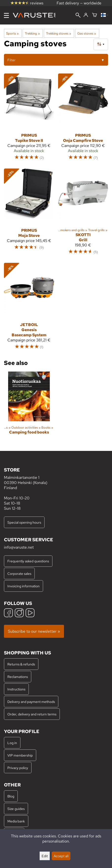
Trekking (32, 33)
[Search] (78, 16)
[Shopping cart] (95, 15)
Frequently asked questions (28, 561)
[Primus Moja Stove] (29, 214)
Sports (12, 33)
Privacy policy (18, 768)
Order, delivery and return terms (32, 714)
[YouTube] (30, 613)
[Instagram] (19, 613)
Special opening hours (24, 522)
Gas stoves (87, 33)
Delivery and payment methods (31, 702)
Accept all (61, 856)
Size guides (16, 809)
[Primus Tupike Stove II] (29, 119)
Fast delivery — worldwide (79, 3)
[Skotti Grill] (83, 214)
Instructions (16, 689)
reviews (27, 3)
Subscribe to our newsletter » (34, 631)
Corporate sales (19, 573)
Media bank (16, 821)
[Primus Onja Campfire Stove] (83, 119)
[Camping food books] (29, 407)
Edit (45, 856)
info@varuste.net (19, 547)
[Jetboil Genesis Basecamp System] (29, 308)
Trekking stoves (59, 33)
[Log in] (86, 15)
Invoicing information (24, 586)
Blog (11, 796)
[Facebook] (8, 613)
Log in (12, 743)
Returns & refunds (21, 664)
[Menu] (6, 15)
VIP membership (20, 755)
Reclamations (18, 677)
